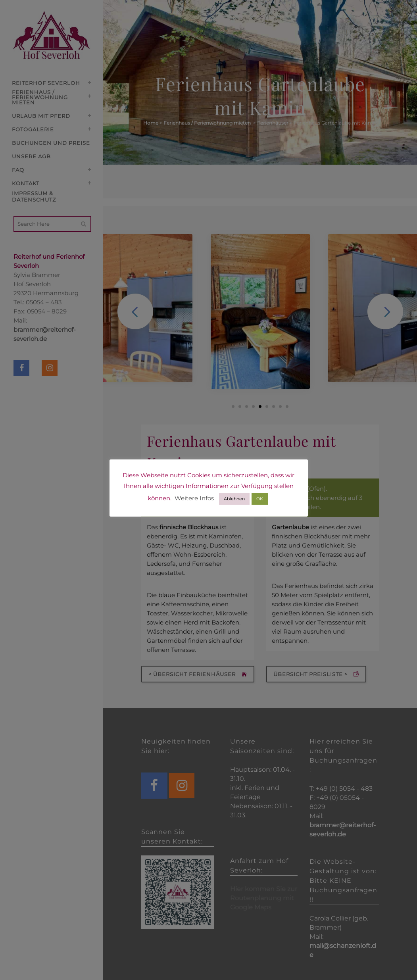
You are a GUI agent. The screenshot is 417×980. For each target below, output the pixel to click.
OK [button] (260, 499)
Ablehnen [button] (234, 499)
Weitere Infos (194, 498)
